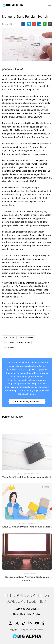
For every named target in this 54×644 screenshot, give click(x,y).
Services (20, 609)
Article (28, 614)
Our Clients (32, 609)
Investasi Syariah (26, 337)
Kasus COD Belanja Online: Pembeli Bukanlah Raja (27, 541)
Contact (37, 614)
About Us (18, 614)
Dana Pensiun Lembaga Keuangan (17, 342)
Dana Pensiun (9, 347)
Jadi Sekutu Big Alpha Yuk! (27, 401)
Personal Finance (32, 488)
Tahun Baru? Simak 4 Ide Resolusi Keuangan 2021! (27, 492)
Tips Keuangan (9, 337)
